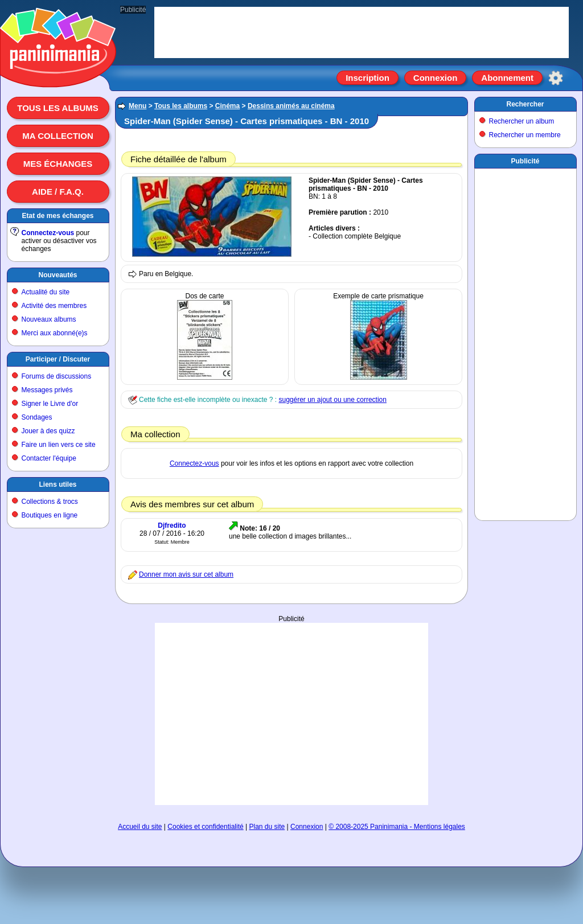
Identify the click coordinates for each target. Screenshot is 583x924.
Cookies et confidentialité (205, 827)
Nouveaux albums (49, 319)
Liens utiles (58, 484)
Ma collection (58, 136)
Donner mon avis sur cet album (186, 574)
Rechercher (525, 104)
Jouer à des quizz (48, 431)
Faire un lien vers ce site (59, 445)
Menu (137, 106)
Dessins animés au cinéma (291, 106)
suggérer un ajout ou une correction (332, 400)
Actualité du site (46, 292)
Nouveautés (58, 275)
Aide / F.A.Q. (58, 192)
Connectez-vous (48, 233)
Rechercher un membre (525, 135)
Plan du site (267, 827)
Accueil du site (140, 827)
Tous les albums (58, 108)
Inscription (368, 78)
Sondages (37, 417)
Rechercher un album (522, 121)
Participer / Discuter (58, 359)
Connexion (436, 78)
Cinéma (227, 106)
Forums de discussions (57, 376)
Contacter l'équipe (49, 458)
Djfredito (172, 525)
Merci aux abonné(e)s (55, 333)
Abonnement (507, 78)
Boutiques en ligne (50, 515)
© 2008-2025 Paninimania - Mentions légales (397, 827)
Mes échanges (58, 164)
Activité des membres (54, 306)
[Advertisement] (291, 703)
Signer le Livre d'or (50, 404)
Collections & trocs (50, 502)
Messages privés (47, 390)
